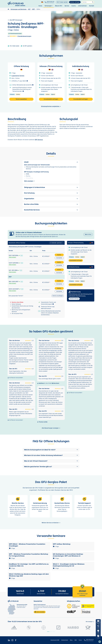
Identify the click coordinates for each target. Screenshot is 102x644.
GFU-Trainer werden (62, 2)
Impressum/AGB (55, 640)
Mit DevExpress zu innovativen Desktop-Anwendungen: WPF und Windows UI (68, 555)
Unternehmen (82, 6)
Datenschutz (65, 640)
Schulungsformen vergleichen (51, 106)
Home (40, 6)
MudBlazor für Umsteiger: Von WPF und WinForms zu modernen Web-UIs (29, 565)
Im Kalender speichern (56, 243)
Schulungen (49, 6)
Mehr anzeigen (30, 181)
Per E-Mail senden (14, 46)
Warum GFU (59, 6)
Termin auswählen (21, 99)
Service (67, 6)
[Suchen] (88, 2)
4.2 (12, 36)
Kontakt (92, 6)
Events (74, 6)
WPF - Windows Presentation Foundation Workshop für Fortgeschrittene (29, 555)
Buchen (59, 255)
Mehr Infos (88, 234)
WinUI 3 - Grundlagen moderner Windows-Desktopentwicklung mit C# (69, 565)
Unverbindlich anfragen (51, 99)
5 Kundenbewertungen (24, 36)
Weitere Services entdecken (51, 523)
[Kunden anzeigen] (90, 622)
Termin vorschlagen (58, 296)
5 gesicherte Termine (18, 76)
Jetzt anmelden (40, 612)
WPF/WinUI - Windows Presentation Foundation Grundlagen (27, 545)
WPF (34, 9)
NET (29, 9)
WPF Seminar (39, 140)
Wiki (76, 640)
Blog (71, 640)
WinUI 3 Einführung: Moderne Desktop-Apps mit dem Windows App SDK (29, 575)
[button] (51, 450)
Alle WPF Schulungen (15, 20)
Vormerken (59, 258)
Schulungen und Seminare (19, 9)
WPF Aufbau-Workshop (62, 544)
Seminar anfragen (75, 2)
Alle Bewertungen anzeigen (51, 428)
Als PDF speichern (26, 46)
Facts (80, 640)
